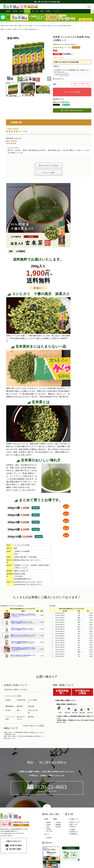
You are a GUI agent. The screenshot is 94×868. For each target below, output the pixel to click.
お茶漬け (58, 827)
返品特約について (58, 99)
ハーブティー (57, 11)
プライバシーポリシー (7, 835)
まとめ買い (8, 29)
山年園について (74, 819)
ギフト (47, 834)
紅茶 (42, 11)
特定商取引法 (74, 834)
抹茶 (21, 11)
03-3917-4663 (7, 833)
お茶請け (58, 823)
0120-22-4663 (14, 845)
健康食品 (58, 825)
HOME (2, 26)
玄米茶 (27, 11)
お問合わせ (73, 827)
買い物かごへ (38, 288)
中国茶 (48, 11)
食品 (55, 819)
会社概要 (72, 830)
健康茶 (8, 11)
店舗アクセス (74, 824)
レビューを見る (76, 47)
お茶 (7, 26)
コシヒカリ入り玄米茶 (40, 26)
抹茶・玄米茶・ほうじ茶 (21, 26)
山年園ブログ (74, 832)
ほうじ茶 (35, 11)
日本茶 (15, 11)
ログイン (89, 6)
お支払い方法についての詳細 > (34, 726)
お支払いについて (75, 822)
